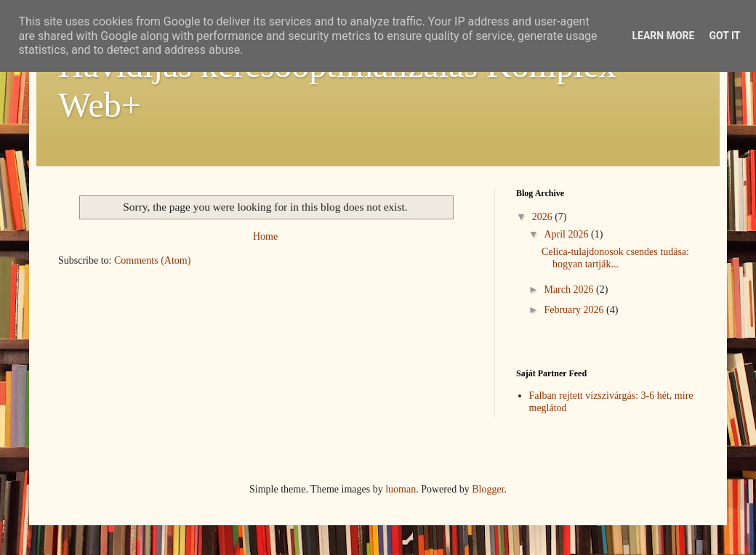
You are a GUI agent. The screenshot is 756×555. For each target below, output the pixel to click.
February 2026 (575, 310)
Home (265, 236)
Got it (724, 36)
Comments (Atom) (152, 260)
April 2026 (567, 234)
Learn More (663, 36)
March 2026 (570, 289)
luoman (401, 489)
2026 (544, 217)
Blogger (488, 489)
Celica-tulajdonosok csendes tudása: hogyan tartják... (615, 258)
